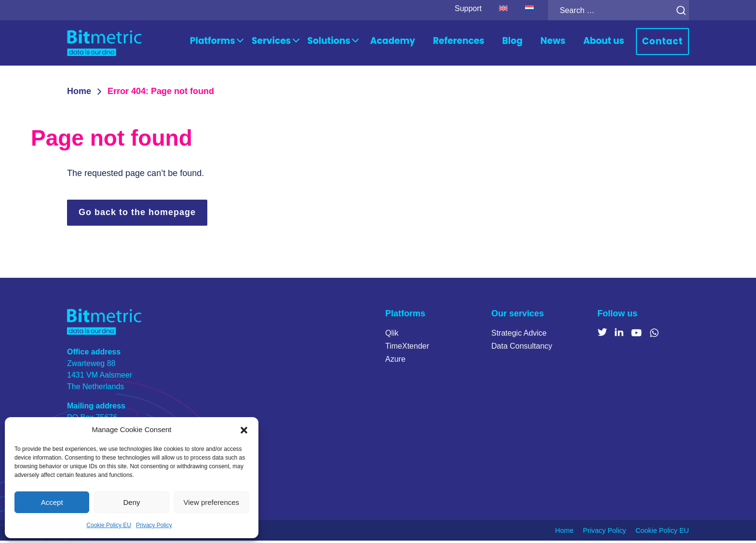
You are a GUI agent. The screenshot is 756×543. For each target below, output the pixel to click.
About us (614, 42)
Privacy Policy (154, 525)
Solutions (365, 42)
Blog (529, 42)
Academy (422, 42)
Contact (666, 43)
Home (79, 94)
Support (458, 8)
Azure (395, 362)
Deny (131, 502)
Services (313, 42)
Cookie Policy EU (109, 525)
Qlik (392, 336)
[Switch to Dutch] (519, 9)
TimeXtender (407, 349)
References (479, 42)
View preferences (212, 502)
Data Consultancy (522, 349)
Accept (52, 502)
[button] (244, 430)
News (567, 42)
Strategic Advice (519, 336)
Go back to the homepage (137, 215)
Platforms (261, 42)
